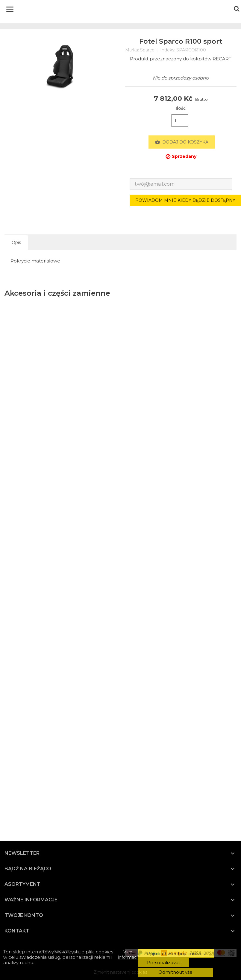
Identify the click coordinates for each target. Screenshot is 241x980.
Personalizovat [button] (164, 963)
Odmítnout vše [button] (175, 972)
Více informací (128, 955)
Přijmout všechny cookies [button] (176, 954)
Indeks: (168, 50)
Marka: (132, 50)
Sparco (147, 50)
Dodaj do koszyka (182, 142)
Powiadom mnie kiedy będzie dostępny (185, 200)
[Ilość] (180, 120)
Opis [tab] (16, 242)
